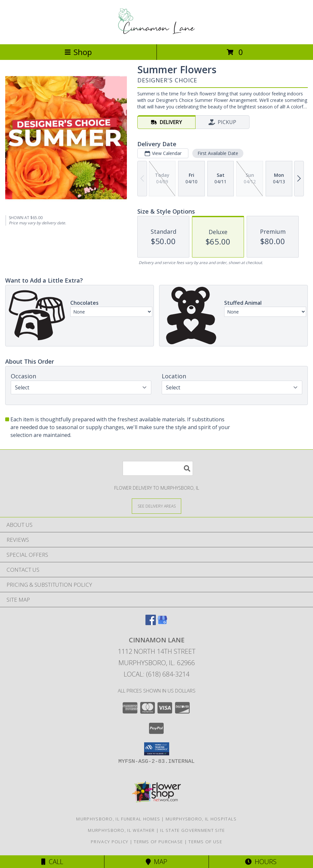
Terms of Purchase (158, 842)
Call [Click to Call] (52, 862)
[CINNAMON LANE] (156, 35)
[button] (157, 749)
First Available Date (218, 153)
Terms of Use (205, 842)
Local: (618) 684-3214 (156, 674)
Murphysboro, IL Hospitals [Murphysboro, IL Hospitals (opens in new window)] (201, 819)
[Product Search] (158, 468)
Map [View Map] (156, 862)
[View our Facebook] (151, 623)
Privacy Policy (109, 842)
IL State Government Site (192, 830)
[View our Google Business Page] (162, 623)
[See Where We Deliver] (156, 506)
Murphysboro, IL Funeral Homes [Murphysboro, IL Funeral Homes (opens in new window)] (118, 819)
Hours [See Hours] (261, 862)
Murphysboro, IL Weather (121, 830)
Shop (78, 52)
